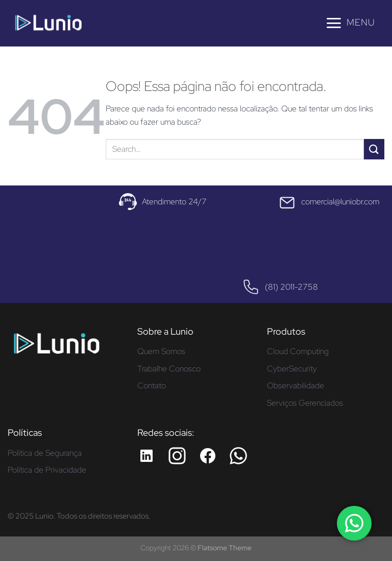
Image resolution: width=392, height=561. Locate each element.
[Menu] (350, 23)
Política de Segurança (45, 453)
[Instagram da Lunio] (177, 456)
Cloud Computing (298, 351)
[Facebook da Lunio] (208, 456)
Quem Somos (161, 351)
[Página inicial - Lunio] (56, 347)
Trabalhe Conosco (169, 369)
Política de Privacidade (47, 470)
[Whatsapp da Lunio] (238, 456)
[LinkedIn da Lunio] (146, 456)
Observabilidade (296, 385)
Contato (152, 385)
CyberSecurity (292, 369)
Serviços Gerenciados (305, 403)
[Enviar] (374, 149)
